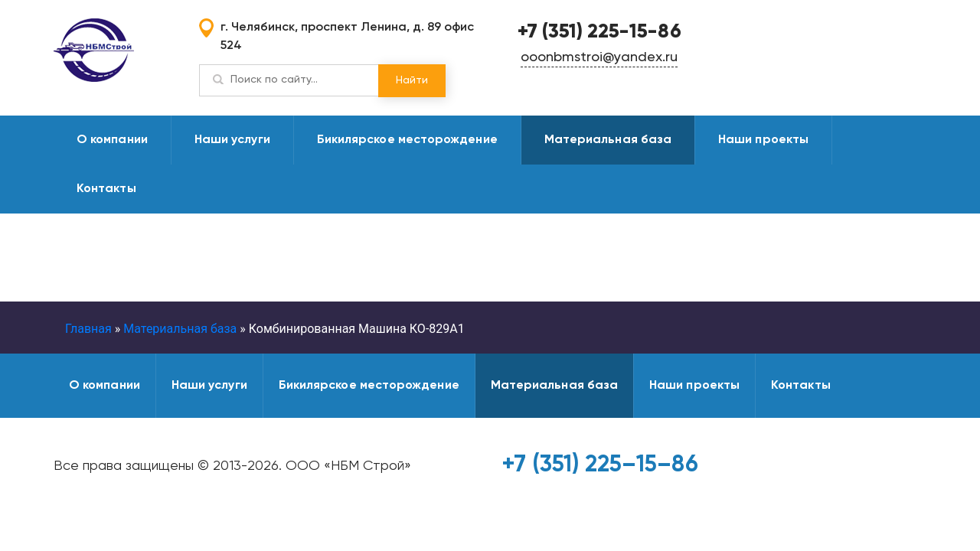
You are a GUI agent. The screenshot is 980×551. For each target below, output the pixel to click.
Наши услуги (232, 140)
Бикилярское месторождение (407, 140)
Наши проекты (763, 140)
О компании (112, 140)
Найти (412, 80)
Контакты (106, 189)
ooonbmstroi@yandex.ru (599, 57)
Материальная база (608, 140)
